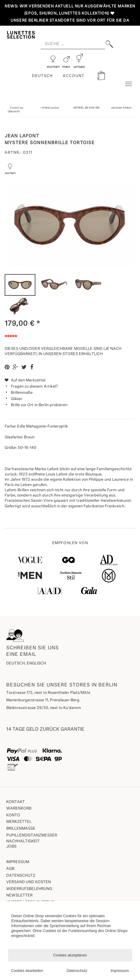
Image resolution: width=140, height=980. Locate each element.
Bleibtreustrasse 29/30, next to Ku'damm (44, 708)
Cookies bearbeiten (27, 971)
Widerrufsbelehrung (29, 889)
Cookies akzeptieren (70, 955)
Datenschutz (21, 876)
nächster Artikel (121, 108)
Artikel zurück (50, 108)
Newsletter (19, 896)
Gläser (17, 399)
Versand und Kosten (29, 882)
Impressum (18, 862)
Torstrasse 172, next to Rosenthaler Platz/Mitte (48, 693)
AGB (10, 869)
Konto (13, 815)
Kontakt (16, 802)
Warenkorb (19, 809)
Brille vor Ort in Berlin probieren (39, 405)
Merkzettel (19, 822)
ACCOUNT (74, 76)
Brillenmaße (22, 393)
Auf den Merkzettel (25, 380)
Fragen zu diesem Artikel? (31, 387)
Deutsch (42, 76)
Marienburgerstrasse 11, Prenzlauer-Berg (43, 700)
